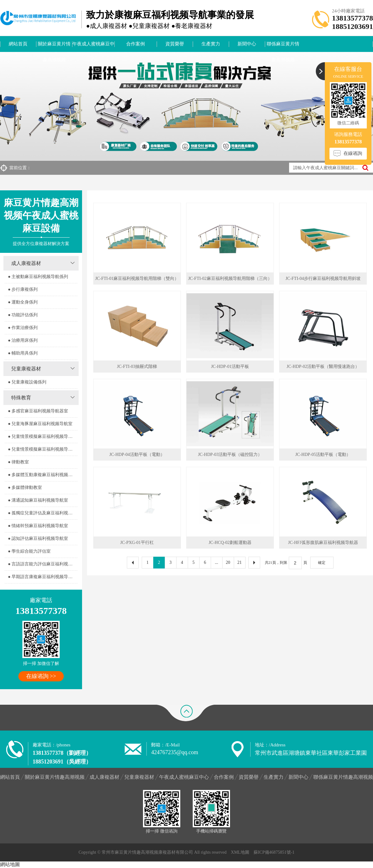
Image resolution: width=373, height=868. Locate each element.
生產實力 (211, 44)
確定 (322, 563)
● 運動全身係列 (23, 302)
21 (240, 562)
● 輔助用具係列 (23, 353)
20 (228, 562)
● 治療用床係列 (23, 340)
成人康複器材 (26, 263)
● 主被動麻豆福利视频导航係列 (38, 277)
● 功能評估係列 (23, 315)
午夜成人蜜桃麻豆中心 (93, 47)
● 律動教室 (18, 462)
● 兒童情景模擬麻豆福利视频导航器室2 (42, 449)
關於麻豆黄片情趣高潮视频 (54, 47)
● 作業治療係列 (23, 328)
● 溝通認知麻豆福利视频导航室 (38, 500)
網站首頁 (18, 44)
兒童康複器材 (26, 369)
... (216, 562)
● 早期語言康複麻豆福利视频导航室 (42, 577)
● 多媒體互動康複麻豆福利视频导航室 (42, 475)
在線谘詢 (353, 153)
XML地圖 (240, 852)
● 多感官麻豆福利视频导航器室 (38, 411)
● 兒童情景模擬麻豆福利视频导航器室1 (42, 436)
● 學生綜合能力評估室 (29, 551)
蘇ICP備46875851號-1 (274, 852)
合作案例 (136, 44)
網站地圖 (10, 864)
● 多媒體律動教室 (25, 487)
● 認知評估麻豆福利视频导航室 (38, 538)
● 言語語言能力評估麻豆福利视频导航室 (42, 564)
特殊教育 (21, 398)
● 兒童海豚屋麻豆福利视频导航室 (40, 424)
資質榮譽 (175, 44)
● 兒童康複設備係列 (27, 382)
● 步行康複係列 (23, 289)
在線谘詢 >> (41, 676)
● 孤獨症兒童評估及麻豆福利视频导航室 (42, 513)
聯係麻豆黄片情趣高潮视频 (283, 47)
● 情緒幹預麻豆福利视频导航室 (38, 526)
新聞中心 (247, 44)
